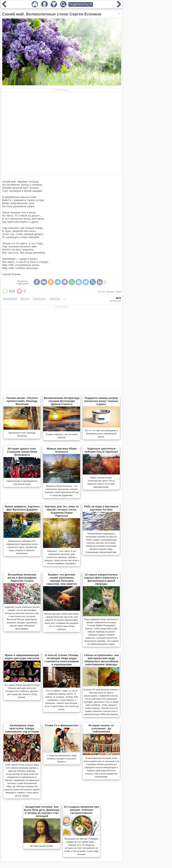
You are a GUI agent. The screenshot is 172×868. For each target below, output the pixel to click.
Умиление (55, 299)
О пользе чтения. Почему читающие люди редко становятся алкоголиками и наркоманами (62, 660)
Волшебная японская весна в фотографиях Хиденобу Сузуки (22, 578)
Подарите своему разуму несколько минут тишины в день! (101, 401)
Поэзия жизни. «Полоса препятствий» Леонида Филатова (22, 401)
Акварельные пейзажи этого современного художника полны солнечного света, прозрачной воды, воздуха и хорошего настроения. (22, 547)
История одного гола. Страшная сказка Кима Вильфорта (22, 452)
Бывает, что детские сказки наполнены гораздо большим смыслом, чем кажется (62, 579)
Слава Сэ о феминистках (62, 725)
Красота (25, 299)
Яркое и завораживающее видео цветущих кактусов (22, 657)
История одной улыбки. (42, 846)
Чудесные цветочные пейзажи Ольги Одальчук (101, 450)
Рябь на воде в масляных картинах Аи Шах (101, 508)
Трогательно (39, 299)
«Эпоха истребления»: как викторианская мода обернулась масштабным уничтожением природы (101, 660)
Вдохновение (10, 299)
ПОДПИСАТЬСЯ (81, 4)
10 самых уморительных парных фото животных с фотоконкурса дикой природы (101, 579)
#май (118, 292)
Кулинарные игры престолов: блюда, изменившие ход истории (22, 728)
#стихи (102, 292)
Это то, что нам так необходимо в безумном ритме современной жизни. (101, 434)
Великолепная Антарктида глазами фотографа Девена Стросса (62, 401)
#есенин (110, 292)
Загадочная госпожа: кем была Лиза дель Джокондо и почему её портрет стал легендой (42, 811)
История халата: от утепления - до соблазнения (101, 728)
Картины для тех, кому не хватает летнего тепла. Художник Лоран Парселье (62, 511)
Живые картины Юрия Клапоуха (62, 450)
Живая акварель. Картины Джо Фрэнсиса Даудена (22, 508)
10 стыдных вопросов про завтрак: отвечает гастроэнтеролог (81, 810)
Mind (118, 298)
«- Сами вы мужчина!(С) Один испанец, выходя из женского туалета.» (62, 759)
